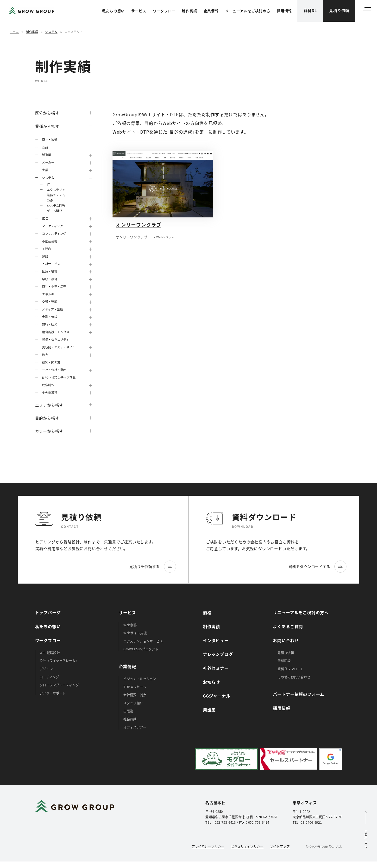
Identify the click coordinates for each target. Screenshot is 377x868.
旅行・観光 (50, 324)
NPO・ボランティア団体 (59, 377)
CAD (50, 200)
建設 (45, 256)
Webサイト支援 (135, 633)
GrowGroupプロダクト (141, 649)
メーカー (48, 162)
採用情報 (284, 11)
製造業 (47, 155)
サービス (139, 11)
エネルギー (50, 294)
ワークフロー (164, 11)
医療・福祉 (50, 271)
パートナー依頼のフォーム (298, 694)
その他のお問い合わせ (294, 677)
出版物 (128, 711)
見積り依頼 (339, 10)
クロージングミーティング (59, 685)
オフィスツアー (135, 727)
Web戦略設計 (50, 653)
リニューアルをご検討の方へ (301, 612)
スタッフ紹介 (133, 703)
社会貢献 (130, 719)
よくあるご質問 (288, 626)
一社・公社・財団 (54, 370)
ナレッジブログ (218, 654)
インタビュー (216, 640)
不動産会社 (50, 241)
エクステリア (56, 190)
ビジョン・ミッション (140, 679)
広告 (45, 218)
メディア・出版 (53, 309)
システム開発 (56, 206)
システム (51, 32)
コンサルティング (54, 233)
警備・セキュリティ (56, 339)
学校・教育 (50, 279)
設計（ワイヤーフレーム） (59, 660)
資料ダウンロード (291, 669)
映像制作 (48, 385)
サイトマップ (280, 846)
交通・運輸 (50, 302)
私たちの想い (113, 11)
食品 (45, 147)
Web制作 (130, 625)
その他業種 (50, 392)
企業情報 (211, 11)
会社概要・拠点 (135, 695)
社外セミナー (216, 668)
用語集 (209, 710)
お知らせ (211, 682)
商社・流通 (50, 140)
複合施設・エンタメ (56, 332)
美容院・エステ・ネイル (59, 347)
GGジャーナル (217, 696)
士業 (45, 170)
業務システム (56, 195)
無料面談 (284, 660)
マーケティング (53, 226)
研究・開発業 (51, 362)
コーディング (49, 677)
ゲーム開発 (54, 211)
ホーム (14, 32)
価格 (207, 612)
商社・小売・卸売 (54, 286)
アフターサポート (53, 693)
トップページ (48, 612)
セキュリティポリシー (247, 846)
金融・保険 (50, 317)
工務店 (47, 249)
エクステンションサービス (143, 641)
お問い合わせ (286, 640)
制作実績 (190, 11)
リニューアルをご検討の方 (248, 11)
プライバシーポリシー (208, 846)
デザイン (46, 669)
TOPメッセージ (135, 687)
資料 (310, 11)
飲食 (45, 355)
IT (48, 184)
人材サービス (51, 264)
